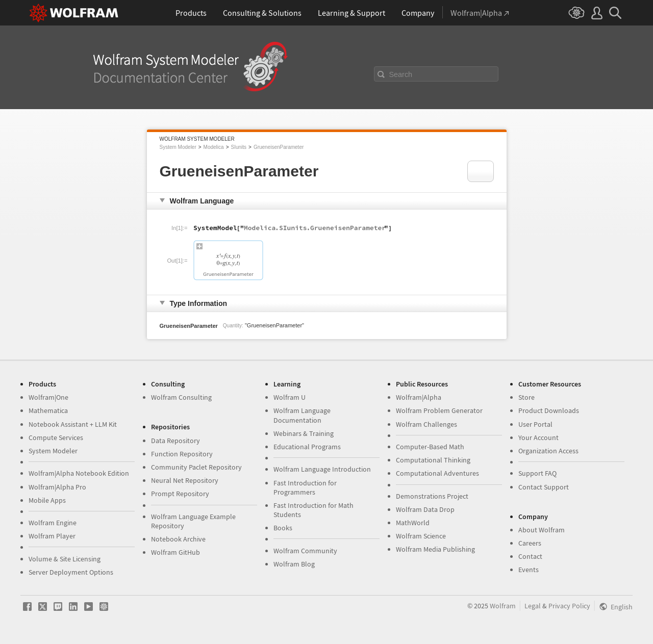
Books (283, 528)
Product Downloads (549, 410)
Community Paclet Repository (196, 467)
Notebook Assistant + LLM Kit (73, 424)
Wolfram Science (421, 536)
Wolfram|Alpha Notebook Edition (79, 473)
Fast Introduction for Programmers (305, 487)
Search (401, 74)
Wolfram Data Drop (425, 509)
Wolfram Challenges (426, 424)
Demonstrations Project (432, 496)
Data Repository (175, 441)
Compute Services (56, 437)
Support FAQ (537, 473)
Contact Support (544, 487)
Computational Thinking (433, 460)
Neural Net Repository (185, 480)
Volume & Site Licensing (65, 559)
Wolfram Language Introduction (322, 469)
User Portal (535, 424)
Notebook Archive (178, 539)
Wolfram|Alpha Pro (57, 487)
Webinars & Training (304, 433)
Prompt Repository (180, 494)
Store (526, 397)
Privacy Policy (569, 606)
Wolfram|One (48, 397)
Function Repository (182, 454)
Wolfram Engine (53, 523)
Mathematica (48, 410)
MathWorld (413, 523)
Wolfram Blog (294, 564)
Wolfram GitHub (175, 552)
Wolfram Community (305, 551)
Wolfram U (290, 397)
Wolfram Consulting (181, 397)
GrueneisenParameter (279, 147)
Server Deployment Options (71, 572)
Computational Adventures (437, 473)
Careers (530, 543)
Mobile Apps (47, 500)
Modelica (214, 147)
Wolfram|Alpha (419, 397)
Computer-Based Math (430, 447)
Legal (533, 606)
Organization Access (548, 451)
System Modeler (178, 147)
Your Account (538, 437)
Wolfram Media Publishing (435, 549)
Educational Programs (307, 447)
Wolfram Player (52, 536)
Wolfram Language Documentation (302, 415)
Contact (530, 556)
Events (529, 570)
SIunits (238, 147)
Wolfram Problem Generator (439, 410)
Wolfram (503, 606)
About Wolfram (542, 530)
